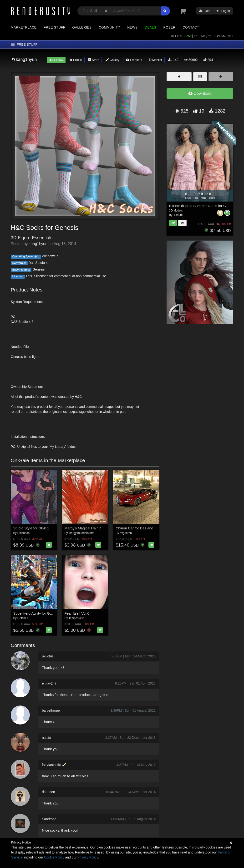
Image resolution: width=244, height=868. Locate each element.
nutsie (46, 738)
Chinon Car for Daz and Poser (140, 528)
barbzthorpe (51, 710)
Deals (151, 27)
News (132, 27)
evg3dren (126, 533)
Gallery (112, 60)
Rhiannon (23, 533)
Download (200, 93)
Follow (56, 60)
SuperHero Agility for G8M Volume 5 (42, 613)
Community (110, 27)
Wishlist (155, 60)
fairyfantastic (51, 765)
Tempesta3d (76, 618)
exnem (178, 215)
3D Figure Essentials (32, 238)
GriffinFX (23, 618)
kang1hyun (38, 244)
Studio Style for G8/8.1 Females (39, 528)
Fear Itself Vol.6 (77, 613)
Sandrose (49, 819)
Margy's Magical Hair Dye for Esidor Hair (97, 528)
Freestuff (134, 60)
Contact (191, 27)
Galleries (82, 27)
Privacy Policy (88, 857)
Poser (169, 27)
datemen (48, 792)
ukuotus (48, 656)
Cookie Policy (54, 857)
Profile (76, 60)
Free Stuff (54, 27)
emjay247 (49, 683)
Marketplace (24, 27)
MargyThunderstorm (81, 533)
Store (94, 60)
